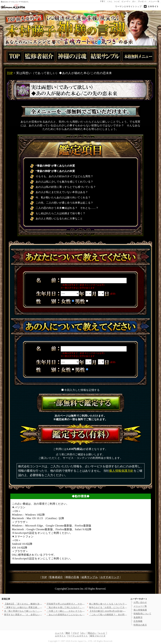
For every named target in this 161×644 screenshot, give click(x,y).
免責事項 (138, 617)
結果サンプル (90, 577)
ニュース (59, 633)
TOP (10, 73)
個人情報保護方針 (121, 471)
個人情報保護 (140, 610)
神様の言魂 (72, 577)
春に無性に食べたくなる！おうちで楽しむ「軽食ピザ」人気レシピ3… (124, 604)
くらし (110, 1)
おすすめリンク (110, 577)
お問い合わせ (140, 602)
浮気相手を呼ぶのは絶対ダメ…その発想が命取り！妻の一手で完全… (81, 604)
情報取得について (142, 614)
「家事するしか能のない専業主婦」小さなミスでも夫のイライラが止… (39, 607)
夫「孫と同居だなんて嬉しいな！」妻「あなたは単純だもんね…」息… (39, 611)
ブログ (76, 633)
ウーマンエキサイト (78, 636)
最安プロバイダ (98, 636)
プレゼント (142, 1)
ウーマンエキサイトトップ (128, 6)
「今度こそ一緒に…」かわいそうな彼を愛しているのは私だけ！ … (80, 611)
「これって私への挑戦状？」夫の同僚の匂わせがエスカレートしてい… (124, 615)
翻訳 (68, 633)
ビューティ (126, 1)
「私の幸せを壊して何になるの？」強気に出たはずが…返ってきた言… (82, 607)
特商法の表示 (140, 625)
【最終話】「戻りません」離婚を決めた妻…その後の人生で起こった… (39, 604)
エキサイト (153, 6)
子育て (103, 1)
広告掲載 (138, 621)
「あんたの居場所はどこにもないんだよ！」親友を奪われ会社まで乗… (82, 615)
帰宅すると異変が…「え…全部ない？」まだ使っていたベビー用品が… (39, 615)
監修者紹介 (56, 577)
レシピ (117, 1)
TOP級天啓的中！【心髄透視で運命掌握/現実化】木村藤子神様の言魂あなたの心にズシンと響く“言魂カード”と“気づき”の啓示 (81, 28)
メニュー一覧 (154, 1)
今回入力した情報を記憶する (82, 390)
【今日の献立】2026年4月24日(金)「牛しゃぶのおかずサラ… (119, 611)
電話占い (92, 633)
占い (134, 1)
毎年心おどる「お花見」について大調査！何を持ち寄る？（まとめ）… (124, 607)
